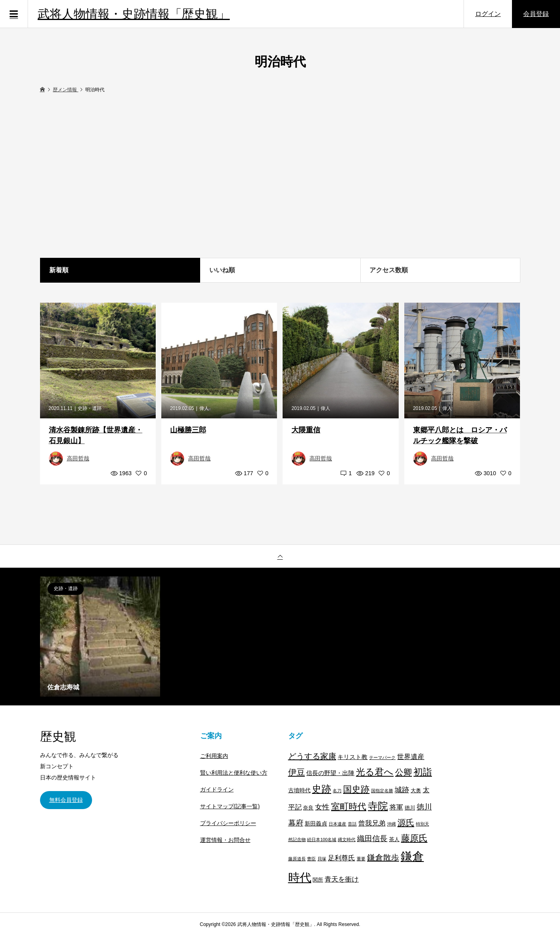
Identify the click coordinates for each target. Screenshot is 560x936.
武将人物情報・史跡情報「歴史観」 (134, 14)
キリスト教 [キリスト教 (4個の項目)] (352, 757)
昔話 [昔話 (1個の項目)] (352, 824)
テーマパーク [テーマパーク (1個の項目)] (382, 757)
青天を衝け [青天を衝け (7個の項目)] (342, 879)
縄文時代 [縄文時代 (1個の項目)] (347, 840)
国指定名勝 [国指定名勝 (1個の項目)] (382, 791)
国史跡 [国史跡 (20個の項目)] (356, 789)
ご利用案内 (214, 756)
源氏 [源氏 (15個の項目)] (406, 823)
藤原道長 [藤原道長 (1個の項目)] (297, 859)
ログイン (488, 14)
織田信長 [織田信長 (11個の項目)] (372, 839)
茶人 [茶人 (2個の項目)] (394, 840)
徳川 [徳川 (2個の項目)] (410, 808)
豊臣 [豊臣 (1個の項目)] (311, 859)
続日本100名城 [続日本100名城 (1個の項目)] (322, 840)
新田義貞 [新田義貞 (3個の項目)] (316, 824)
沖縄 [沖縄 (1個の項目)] (391, 824)
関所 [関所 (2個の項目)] (318, 880)
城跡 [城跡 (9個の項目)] (402, 790)
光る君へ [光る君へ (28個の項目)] (375, 772)
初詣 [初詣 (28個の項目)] (423, 772)
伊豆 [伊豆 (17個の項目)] (297, 772)
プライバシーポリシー (228, 823)
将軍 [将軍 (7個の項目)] (396, 807)
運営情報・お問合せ (225, 840)
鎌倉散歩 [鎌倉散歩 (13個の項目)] (383, 858)
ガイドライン (217, 789)
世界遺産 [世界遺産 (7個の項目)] (411, 757)
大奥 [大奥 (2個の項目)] (416, 791)
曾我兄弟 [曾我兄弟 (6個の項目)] (372, 823)
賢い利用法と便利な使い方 (234, 773)
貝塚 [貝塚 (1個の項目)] (322, 859)
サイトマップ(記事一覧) (230, 806)
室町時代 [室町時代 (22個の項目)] (349, 806)
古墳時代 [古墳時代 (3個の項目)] (299, 790)
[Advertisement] (280, 176)
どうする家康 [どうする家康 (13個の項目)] (312, 756)
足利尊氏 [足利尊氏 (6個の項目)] (341, 858)
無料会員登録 (66, 800)
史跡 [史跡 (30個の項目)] (321, 789)
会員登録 (536, 14)
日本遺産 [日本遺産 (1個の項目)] (337, 824)
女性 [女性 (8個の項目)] (322, 807)
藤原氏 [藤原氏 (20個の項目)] (414, 838)
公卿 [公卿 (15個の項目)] (403, 772)
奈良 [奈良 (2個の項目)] (308, 808)
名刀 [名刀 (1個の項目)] (337, 791)
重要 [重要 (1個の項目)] (361, 859)
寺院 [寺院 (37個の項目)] (378, 806)
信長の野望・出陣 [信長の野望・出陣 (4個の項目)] (330, 773)
